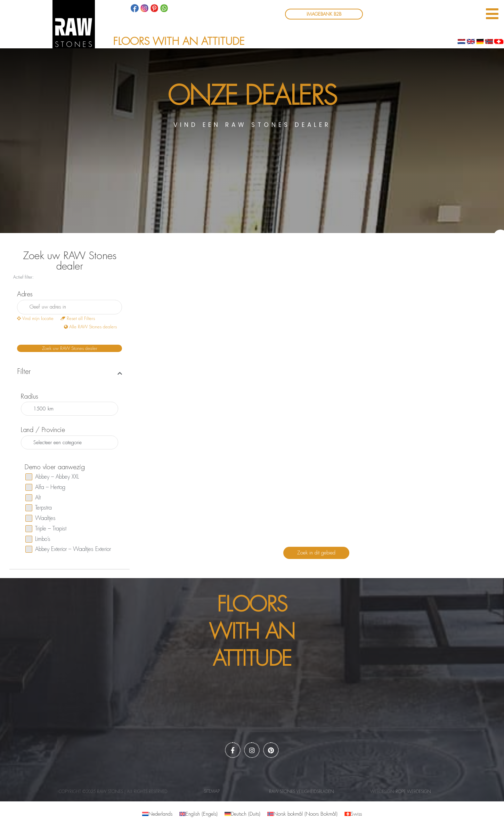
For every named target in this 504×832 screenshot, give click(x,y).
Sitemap (212, 791)
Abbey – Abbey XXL (52, 477)
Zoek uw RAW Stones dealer (70, 348)
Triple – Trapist (46, 529)
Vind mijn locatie (35, 318)
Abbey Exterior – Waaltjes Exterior (68, 549)
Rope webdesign (413, 792)
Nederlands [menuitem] (160, 814)
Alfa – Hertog (45, 487)
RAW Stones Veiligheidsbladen (302, 792)
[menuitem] (157, 814)
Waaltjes (40, 518)
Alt (33, 498)
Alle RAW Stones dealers (90, 327)
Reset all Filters (78, 318)
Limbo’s (38, 539)
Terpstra (39, 508)
